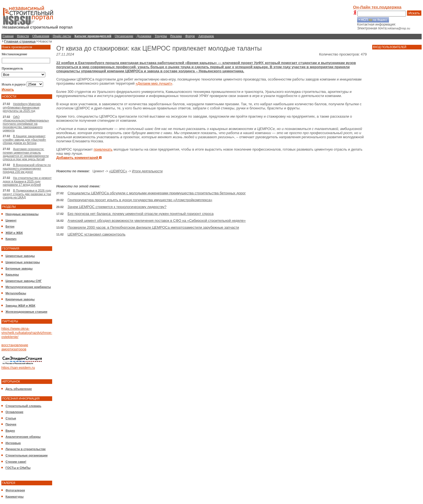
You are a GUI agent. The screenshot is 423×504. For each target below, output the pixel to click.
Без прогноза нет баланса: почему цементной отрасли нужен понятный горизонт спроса (141, 214)
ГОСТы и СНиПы (18, 468)
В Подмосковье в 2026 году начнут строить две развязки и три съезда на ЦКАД (27, 194)
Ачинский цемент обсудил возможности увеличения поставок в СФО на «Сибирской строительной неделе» (157, 221)
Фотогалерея (15, 490)
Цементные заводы (20, 256)
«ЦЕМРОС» (118, 171)
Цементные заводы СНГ (24, 281)
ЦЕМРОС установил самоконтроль (96, 234)
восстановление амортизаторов (15, 347)
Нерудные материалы (22, 214)
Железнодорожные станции (26, 312)
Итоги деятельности (147, 171)
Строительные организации (26, 455)
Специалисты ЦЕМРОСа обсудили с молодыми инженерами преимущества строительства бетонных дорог (157, 193)
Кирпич (11, 239)
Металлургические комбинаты (28, 287)
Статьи (11, 418)
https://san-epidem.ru (18, 368)
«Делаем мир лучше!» (154, 83)
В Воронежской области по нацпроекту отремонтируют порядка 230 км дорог (27, 168)
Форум (190, 36)
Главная (8, 36)
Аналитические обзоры (23, 437)
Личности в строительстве (26, 449)
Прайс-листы (62, 36)
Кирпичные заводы (20, 299)
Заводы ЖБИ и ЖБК (20, 306)
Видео (10, 431)
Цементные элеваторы (23, 262)
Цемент (11, 220)
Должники (144, 36)
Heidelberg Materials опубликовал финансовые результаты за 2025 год (22, 107)
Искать (414, 13)
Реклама (176, 36)
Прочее (11, 424)
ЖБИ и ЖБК (14, 233)
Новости (23, 36)
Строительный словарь (23, 406)
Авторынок (206, 36)
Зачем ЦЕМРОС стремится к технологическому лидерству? (117, 207)
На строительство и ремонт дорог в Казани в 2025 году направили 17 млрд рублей (27, 181)
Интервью (13, 443)
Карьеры (12, 275)
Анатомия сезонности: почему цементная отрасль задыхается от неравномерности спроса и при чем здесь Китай (26, 154)
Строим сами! (16, 462)
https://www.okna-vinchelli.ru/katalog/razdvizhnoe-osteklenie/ (27, 333)
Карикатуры (15, 497)
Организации (124, 36)
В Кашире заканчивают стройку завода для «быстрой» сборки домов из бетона (24, 139)
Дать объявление (19, 389)
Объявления (41, 36)
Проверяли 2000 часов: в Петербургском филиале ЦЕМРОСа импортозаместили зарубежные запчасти (153, 227)
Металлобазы (16, 293)
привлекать (103, 149)
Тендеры (161, 36)
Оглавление (14, 412)
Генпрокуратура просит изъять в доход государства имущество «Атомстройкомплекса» (140, 200)
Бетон (10, 226)
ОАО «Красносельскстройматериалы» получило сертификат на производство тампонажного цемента (26, 124)
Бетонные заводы (19, 268)
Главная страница (20, 41)
